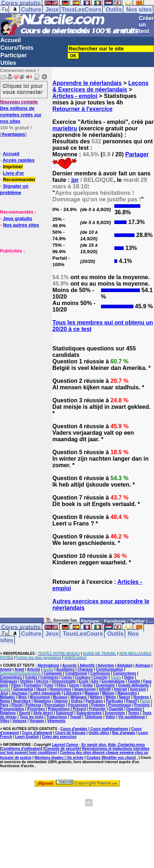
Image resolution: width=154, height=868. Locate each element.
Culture (31, 10)
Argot (19, 669)
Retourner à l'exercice (82, 109)
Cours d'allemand (37, 733)
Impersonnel (85, 689)
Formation (33, 685)
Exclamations (113, 681)
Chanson (85, 669)
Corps (67, 677)
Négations (42, 701)
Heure (41, 689)
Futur (49, 685)
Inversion (138, 689)
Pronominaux (120, 705)
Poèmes (98, 705)
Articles (34, 669)
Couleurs (82, 677)
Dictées (27, 681)
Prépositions (59, 709)
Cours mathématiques (109, 729)
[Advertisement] (22, 290)
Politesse (34, 705)
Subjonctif (65, 713)
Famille (134, 681)
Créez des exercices (59, 737)
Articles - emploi (75, 96)
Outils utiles (99, 733)
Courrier (100, 677)
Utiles (8, 63)
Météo (111, 697)
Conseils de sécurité (62, 749)
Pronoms (142, 705)
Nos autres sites (21, 225)
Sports (25, 713)
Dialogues (9, 681)
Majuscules (127, 693)
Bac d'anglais (124, 733)
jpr (75, 180)
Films (16, 685)
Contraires (49, 677)
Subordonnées (89, 713)
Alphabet (125, 665)
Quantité (116, 709)
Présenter (97, 709)
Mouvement (40, 697)
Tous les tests (32, 717)
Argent (6, 669)
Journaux (19, 693)
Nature (125, 697)
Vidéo (110, 717)
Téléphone (93, 717)
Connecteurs (11, 677)
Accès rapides (18, 160)
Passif (131, 701)
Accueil (11, 40)
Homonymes (60, 689)
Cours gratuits (21, 627)
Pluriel (17, 705)
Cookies (94, 758)
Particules (115, 701)
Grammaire (105, 685)
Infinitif (105, 689)
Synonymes (115, 713)
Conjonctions (124, 673)
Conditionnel (76, 673)
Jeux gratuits (17, 218)
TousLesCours (81, 10)
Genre (74, 685)
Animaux (143, 665)
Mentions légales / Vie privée (59, 758)
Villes (5, 721)
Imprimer (13, 167)
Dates (129, 677)
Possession (78, 705)
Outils (114, 10)
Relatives (8, 713)
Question (134, 709)
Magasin (92, 693)
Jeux (52, 10)
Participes (94, 701)
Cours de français (70, 733)
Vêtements (56, 721)
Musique (60, 697)
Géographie (23, 689)
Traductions (57, 717)
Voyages (37, 721)
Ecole (84, 681)
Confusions (100, 673)
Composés (53, 673)
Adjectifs (87, 665)
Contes (31, 677)
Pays (4, 705)
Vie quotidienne (132, 717)
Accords (69, 665)
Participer (14, 55)
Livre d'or (14, 173)
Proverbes (36, 709)
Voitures (19, 721)
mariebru (65, 128)
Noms (5, 701)
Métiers (96, 697)
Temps (134, 713)
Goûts (88, 685)
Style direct (43, 713)
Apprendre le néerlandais (87, 83)
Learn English (27, 737)
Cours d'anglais (74, 729)
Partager (137, 154)
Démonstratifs (64, 681)
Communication (110, 669)
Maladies (8, 697)
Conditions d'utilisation (21, 749)
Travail (76, 717)
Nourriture (22, 701)
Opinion (61, 701)
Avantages (13, 134)
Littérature (73, 693)
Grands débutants (133, 685)
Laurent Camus (65, 745)
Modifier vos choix (119, 758)
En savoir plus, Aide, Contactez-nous (113, 745)
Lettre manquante (46, 693)
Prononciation (12, 709)
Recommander (19, 180)
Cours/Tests (17, 48)
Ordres (77, 701)
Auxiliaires (65, 669)
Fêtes (61, 685)
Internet (120, 689)
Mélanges (79, 697)
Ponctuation (55, 705)
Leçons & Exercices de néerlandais (100, 86)
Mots (23, 697)
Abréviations (49, 665)
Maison (108, 693)
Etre (95, 681)
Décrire (42, 681)
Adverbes (106, 665)
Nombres (141, 697)
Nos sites (139, 10)
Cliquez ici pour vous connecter (23, 89)
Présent (80, 709)
